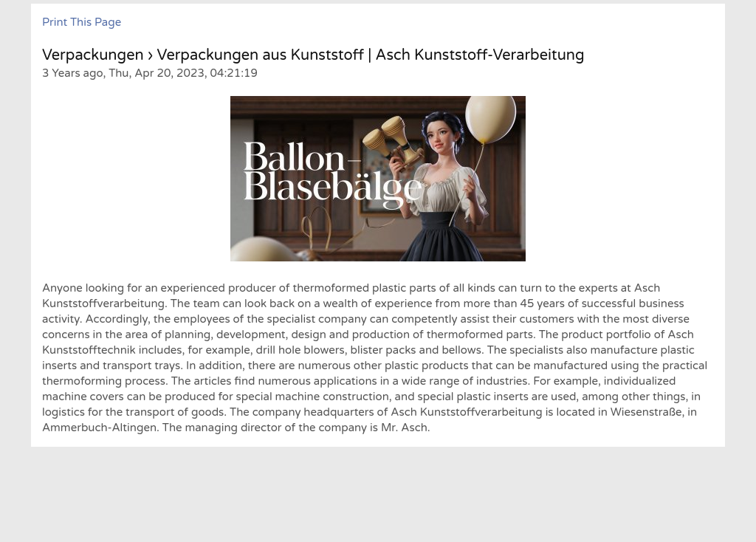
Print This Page (82, 22)
